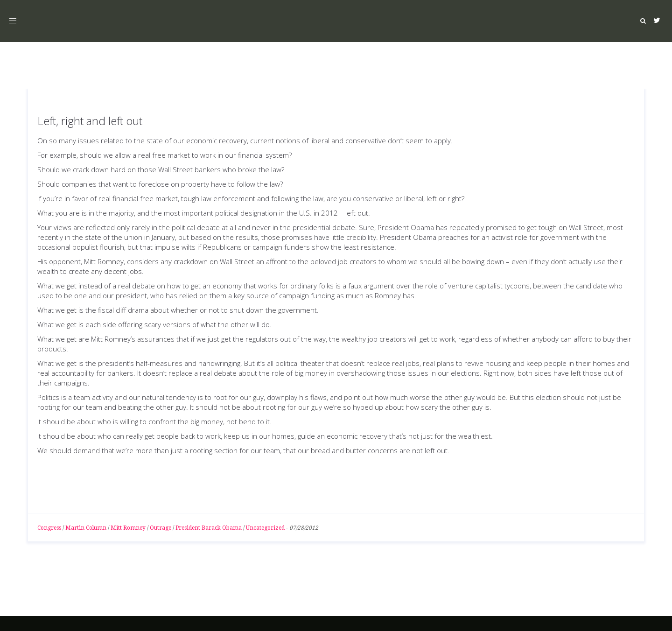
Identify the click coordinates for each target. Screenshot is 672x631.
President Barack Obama (209, 528)
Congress (49, 528)
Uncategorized (265, 528)
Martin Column (86, 528)
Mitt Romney (128, 528)
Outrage (161, 528)
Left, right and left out (90, 121)
